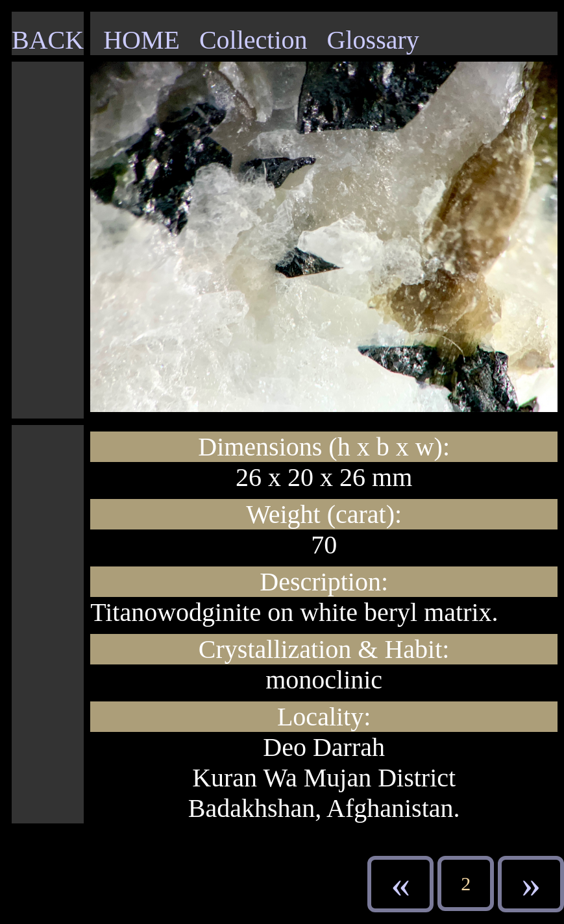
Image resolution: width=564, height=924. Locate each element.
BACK (48, 40)
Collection (253, 40)
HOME (141, 40)
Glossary (373, 40)
